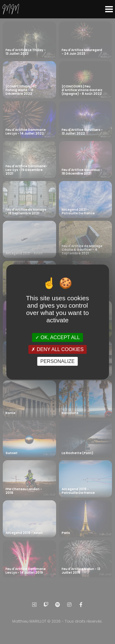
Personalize (57, 361)
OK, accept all (57, 337)
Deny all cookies (57, 349)
